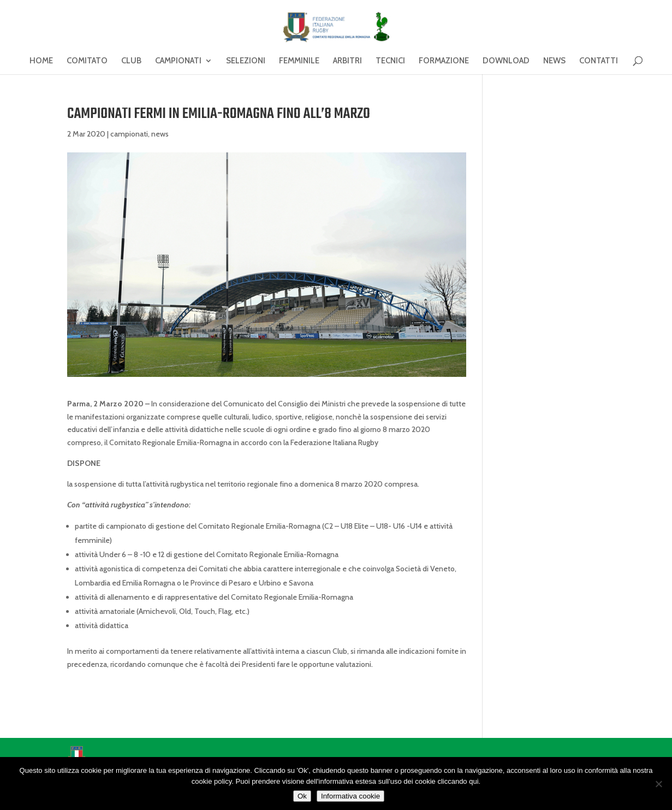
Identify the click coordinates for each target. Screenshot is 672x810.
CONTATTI (599, 61)
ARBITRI (347, 61)
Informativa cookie (350, 796)
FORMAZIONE (444, 61)
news (160, 134)
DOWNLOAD (506, 61)
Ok (302, 796)
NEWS (554, 61)
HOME (41, 61)
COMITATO (87, 61)
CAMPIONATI (178, 61)
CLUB (131, 61)
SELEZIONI (246, 61)
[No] (658, 784)
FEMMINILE (299, 61)
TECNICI (390, 61)
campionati (129, 134)
